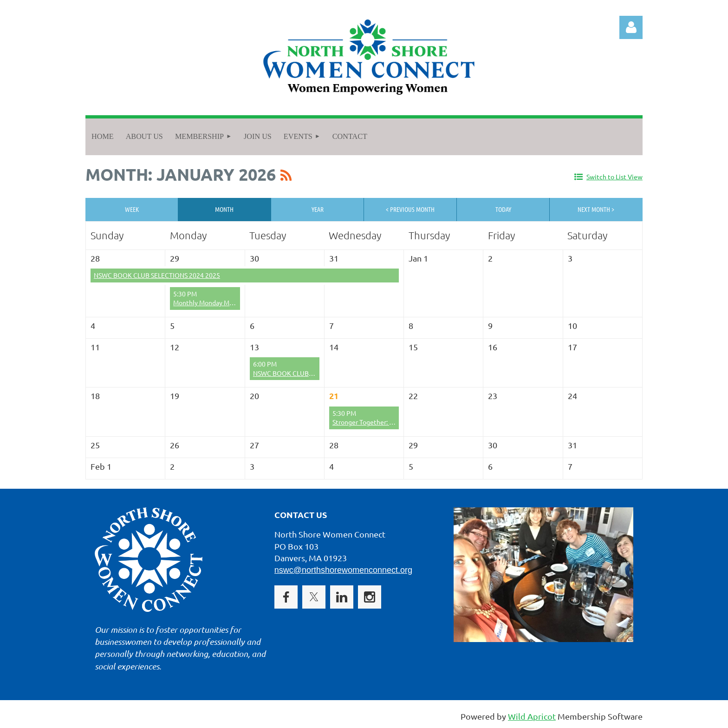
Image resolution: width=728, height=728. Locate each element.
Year (318, 209)
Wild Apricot (532, 716)
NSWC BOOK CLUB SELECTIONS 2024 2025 (157, 275)
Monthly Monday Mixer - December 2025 (233, 302)
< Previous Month (410, 209)
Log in (631, 27)
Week (132, 209)
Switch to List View (614, 177)
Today (503, 209)
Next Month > (596, 209)
